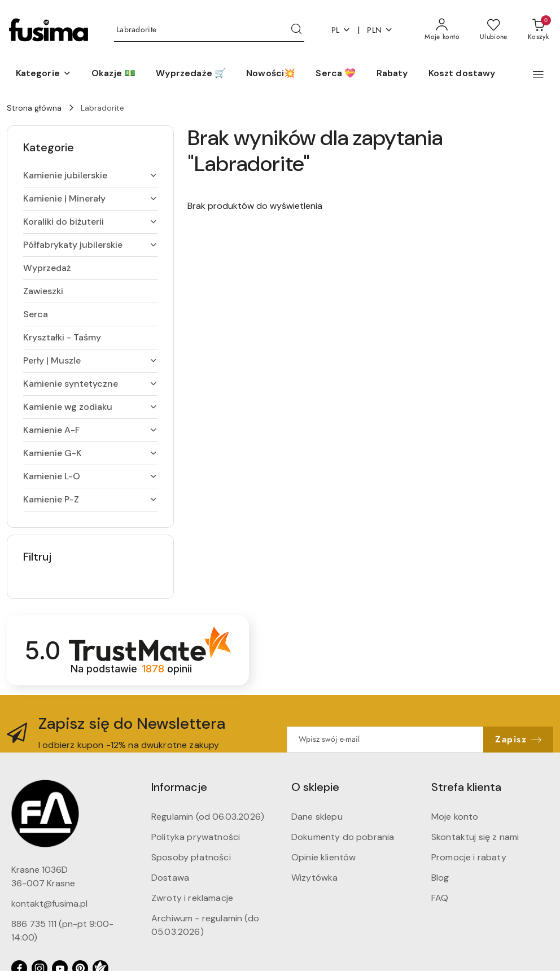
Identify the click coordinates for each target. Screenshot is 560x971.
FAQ (440, 898)
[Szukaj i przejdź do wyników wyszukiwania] (296, 30)
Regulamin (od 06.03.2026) (208, 817)
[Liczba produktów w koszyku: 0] (538, 30)
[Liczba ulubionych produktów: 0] (494, 30)
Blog (440, 878)
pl (341, 30)
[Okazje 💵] (113, 74)
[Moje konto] (442, 30)
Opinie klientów (323, 857)
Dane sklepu (317, 817)
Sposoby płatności (191, 857)
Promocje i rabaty (469, 857)
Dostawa (170, 878)
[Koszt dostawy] (462, 74)
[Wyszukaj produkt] (209, 30)
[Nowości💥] (271, 74)
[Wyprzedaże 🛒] (191, 74)
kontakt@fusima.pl (49, 904)
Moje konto (455, 817)
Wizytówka (314, 878)
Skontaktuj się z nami (475, 837)
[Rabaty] (392, 74)
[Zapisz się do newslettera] (385, 740)
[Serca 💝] (336, 74)
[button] (43, 74)
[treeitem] (90, 176)
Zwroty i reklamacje (192, 898)
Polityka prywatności (196, 837)
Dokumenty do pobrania (343, 837)
